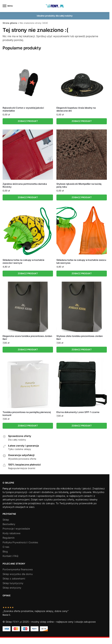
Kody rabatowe (11, 534)
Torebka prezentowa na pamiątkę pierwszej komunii (27, 414)
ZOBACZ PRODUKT (28, 121)
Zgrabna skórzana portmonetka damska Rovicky (25, 185)
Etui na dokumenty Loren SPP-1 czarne (78, 412)
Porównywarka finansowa (18, 570)
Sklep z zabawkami (14, 579)
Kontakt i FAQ (10, 556)
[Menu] (8, 6)
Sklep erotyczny (12, 588)
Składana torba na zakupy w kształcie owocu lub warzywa (81, 262)
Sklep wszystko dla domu (18, 574)
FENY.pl (17, 622)
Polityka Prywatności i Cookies (20, 543)
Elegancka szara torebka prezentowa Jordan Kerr (27, 338)
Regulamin (9, 538)
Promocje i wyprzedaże (16, 529)
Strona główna (10, 23)
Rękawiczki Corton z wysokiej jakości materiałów (23, 109)
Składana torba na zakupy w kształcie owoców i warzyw (23, 262)
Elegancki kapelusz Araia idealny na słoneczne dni (76, 109)
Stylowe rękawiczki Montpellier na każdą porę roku (79, 185)
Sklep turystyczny (13, 583)
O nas (6, 547)
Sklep (6, 520)
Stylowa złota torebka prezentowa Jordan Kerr (80, 338)
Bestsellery (9, 524)
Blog (5, 552)
